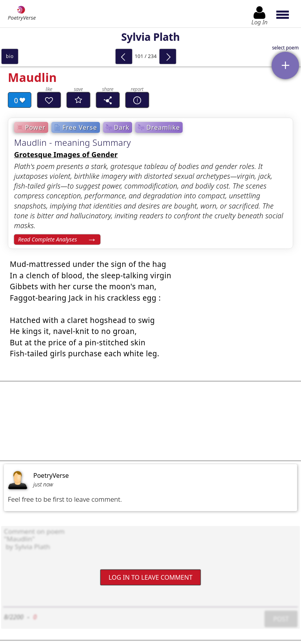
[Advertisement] (150, 421)
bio (10, 56)
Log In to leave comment (150, 577)
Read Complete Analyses (47, 239)
